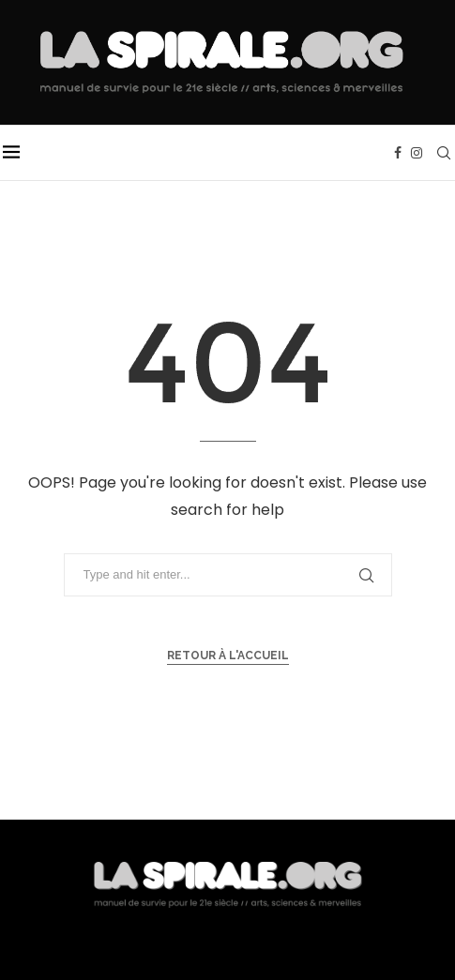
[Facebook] (398, 153)
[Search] (444, 153)
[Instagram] (417, 153)
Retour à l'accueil (228, 656)
